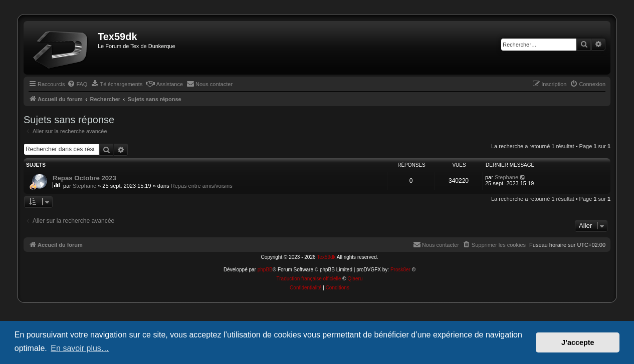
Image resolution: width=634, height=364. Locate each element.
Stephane (84, 186)
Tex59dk (326, 257)
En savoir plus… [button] (80, 348)
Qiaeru (355, 279)
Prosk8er (400, 270)
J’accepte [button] (578, 342)
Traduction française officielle (309, 279)
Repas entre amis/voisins (202, 186)
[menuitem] (77, 84)
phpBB (265, 270)
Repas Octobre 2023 (84, 178)
